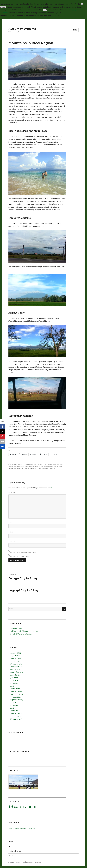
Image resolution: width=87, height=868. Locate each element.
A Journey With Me (22, 29)
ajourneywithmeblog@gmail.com (22, 828)
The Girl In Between (19, 752)
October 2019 (16, 697)
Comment (13, 493)
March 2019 (15, 711)
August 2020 (15, 675)
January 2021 (15, 661)
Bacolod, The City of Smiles (21, 634)
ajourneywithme (17, 465)
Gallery (11, 856)
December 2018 (16, 719)
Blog (10, 846)
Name (11, 522)
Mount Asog (58, 467)
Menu (74, 30)
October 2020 (16, 669)
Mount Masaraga (43, 469)
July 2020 (14, 678)
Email (11, 532)
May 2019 (14, 705)
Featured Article (15, 851)
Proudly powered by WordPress (32, 862)
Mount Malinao (32, 469)
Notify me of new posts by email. (19, 557)
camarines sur (29, 467)
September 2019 (17, 700)
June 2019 (14, 702)
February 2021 (16, 658)
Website (12, 542)
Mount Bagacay (14, 469)
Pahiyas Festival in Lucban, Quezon (24, 631)
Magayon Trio (39, 467)
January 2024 (16, 653)
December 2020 (17, 664)
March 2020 (15, 689)
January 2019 (16, 716)
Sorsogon (52, 469)
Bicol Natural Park (54, 465)
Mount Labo (23, 469)
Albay (45, 465)
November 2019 (17, 694)
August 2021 (15, 656)
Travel (40, 465)
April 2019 (14, 708)
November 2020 (17, 667)
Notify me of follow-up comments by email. (22, 553)
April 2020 (14, 686)
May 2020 (14, 683)
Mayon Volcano (49, 467)
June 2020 (14, 680)
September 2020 (17, 672)
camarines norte (19, 467)
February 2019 (16, 713)
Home (11, 841)
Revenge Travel (16, 628)
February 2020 (16, 691)
